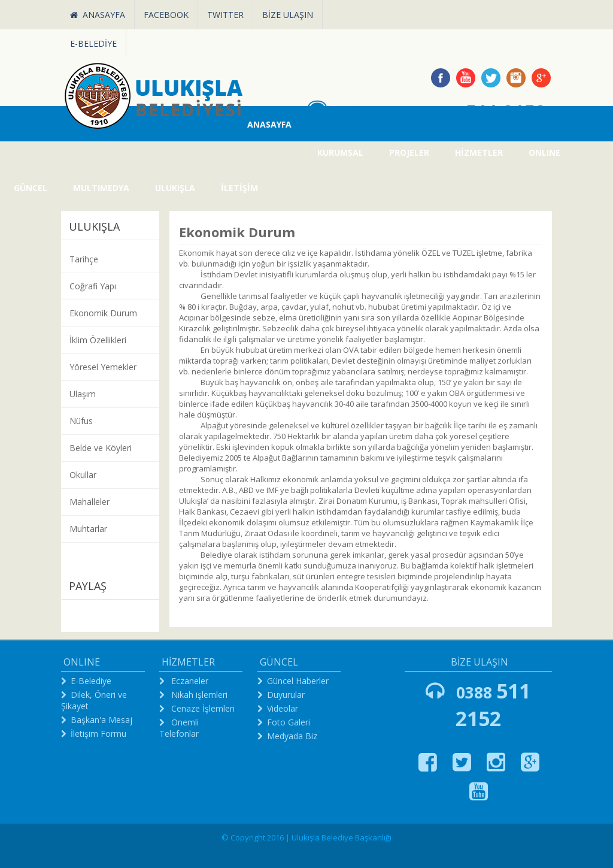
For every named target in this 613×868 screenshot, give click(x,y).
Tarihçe (84, 259)
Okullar (83, 475)
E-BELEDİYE (93, 43)
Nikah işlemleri (198, 695)
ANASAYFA (98, 15)
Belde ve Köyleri (101, 448)
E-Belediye (91, 681)
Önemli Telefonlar (179, 728)
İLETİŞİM (239, 188)
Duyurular (286, 695)
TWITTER (225, 15)
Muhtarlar (88, 529)
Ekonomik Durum (103, 313)
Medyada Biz (292, 736)
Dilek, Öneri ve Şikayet (94, 700)
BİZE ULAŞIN (288, 15)
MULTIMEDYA (101, 188)
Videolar (283, 708)
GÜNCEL (31, 188)
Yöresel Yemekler (103, 367)
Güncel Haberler (298, 681)
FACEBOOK (166, 15)
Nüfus (81, 421)
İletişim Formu (98, 734)
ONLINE (544, 152)
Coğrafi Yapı (93, 286)
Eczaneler (189, 681)
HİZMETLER (479, 152)
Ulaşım (83, 394)
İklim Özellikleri (98, 340)
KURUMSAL (340, 152)
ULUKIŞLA (175, 188)
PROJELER (409, 152)
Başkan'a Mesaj (101, 720)
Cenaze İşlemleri (202, 708)
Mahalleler (89, 502)
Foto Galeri (289, 722)
